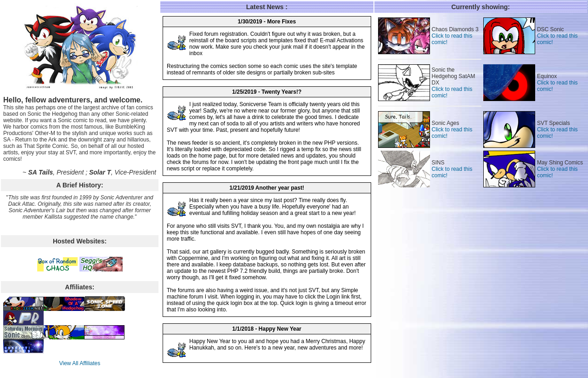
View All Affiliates (80, 363)
